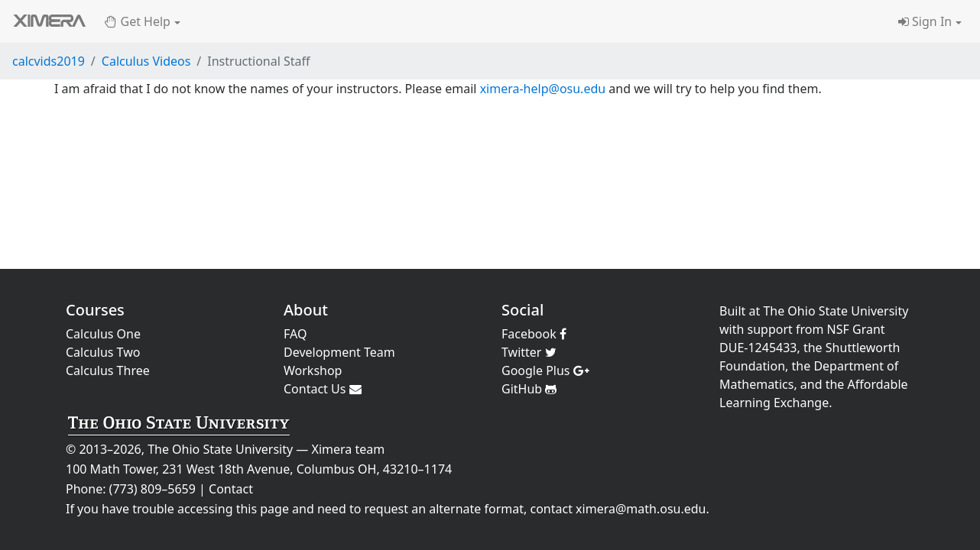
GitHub (529, 389)
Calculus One (103, 334)
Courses (95, 310)
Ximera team (349, 449)
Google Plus (545, 370)
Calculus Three (108, 370)
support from (786, 329)
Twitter (529, 352)
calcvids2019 (49, 61)
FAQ (295, 334)
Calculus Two (103, 352)
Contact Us (323, 389)
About (306, 310)
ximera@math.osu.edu (641, 509)
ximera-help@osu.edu (543, 89)
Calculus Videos (146, 61)
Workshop (313, 370)
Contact (231, 489)
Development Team (339, 352)
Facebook (534, 334)
